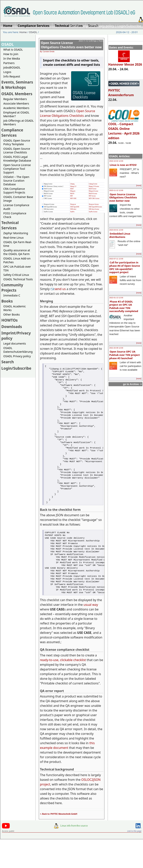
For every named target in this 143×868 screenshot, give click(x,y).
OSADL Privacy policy (17, 356)
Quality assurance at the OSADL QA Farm (17, 252)
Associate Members (16, 103)
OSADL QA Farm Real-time (18, 244)
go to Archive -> (132, 384)
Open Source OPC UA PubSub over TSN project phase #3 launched (124, 355)
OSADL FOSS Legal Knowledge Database (17, 159)
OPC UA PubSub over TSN (17, 268)
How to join (11, 54)
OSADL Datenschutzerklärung (18, 350)
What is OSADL (13, 50)
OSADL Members (17, 94)
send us (58, 289)
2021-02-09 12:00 (116, 348)
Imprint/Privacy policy (98, 26)
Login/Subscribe (129, 26)
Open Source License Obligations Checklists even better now (123, 197)
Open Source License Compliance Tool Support (17, 169)
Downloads (12, 327)
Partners (9, 63)
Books (7, 301)
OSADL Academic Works (15, 308)
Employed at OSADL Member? (16, 114)
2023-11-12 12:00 (116, 190)
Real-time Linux (13, 238)
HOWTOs (10, 320)
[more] (139, 186)
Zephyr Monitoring (16, 233)
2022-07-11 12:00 (116, 259)
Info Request (12, 76)
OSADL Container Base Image (18, 199)
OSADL (33, 32)
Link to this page (134, 860)
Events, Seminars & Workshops (17, 85)
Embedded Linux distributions (120, 235)
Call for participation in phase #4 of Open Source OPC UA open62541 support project (125, 267)
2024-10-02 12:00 (116, 161)
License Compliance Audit (16, 207)
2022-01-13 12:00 (116, 298)
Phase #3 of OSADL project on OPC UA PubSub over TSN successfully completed (124, 306)
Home (74, 26)
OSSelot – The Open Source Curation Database (16, 181)
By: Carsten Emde (47, 51)
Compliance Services (12, 133)
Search (8, 362)
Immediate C (12, 295)
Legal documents (15, 343)
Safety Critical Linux (16, 275)
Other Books (11, 314)
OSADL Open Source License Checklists (17, 150)
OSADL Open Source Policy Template (17, 142)
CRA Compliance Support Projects (14, 191)
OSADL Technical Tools (18, 279)
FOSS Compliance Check (15, 215)
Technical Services (10, 225)
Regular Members (15, 99)
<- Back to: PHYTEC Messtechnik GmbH (59, 843)
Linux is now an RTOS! (123, 165)
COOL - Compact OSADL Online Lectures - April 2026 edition (124, 129)
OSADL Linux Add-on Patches (17, 260)
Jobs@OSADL (12, 67)
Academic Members (16, 108)
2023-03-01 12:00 (116, 230)
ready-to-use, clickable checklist (63, 689)
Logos (7, 72)
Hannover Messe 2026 (125, 63)
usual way (91, 633)
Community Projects (12, 288)
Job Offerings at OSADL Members (19, 122)
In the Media (12, 58)
